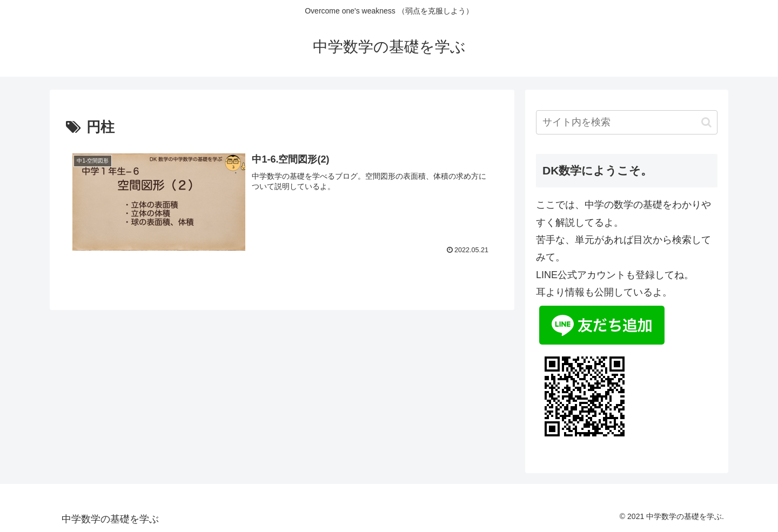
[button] (706, 122)
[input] (627, 122)
